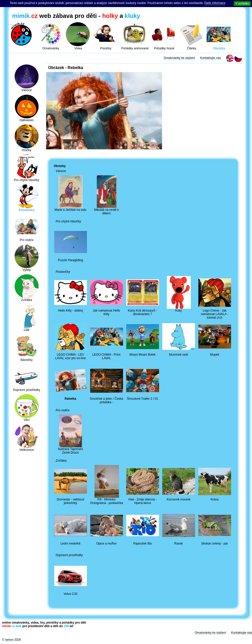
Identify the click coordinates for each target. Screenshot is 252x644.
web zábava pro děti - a (76, 16)
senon (9, 640)
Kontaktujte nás (211, 58)
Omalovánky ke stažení (179, 58)
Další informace (215, 3)
